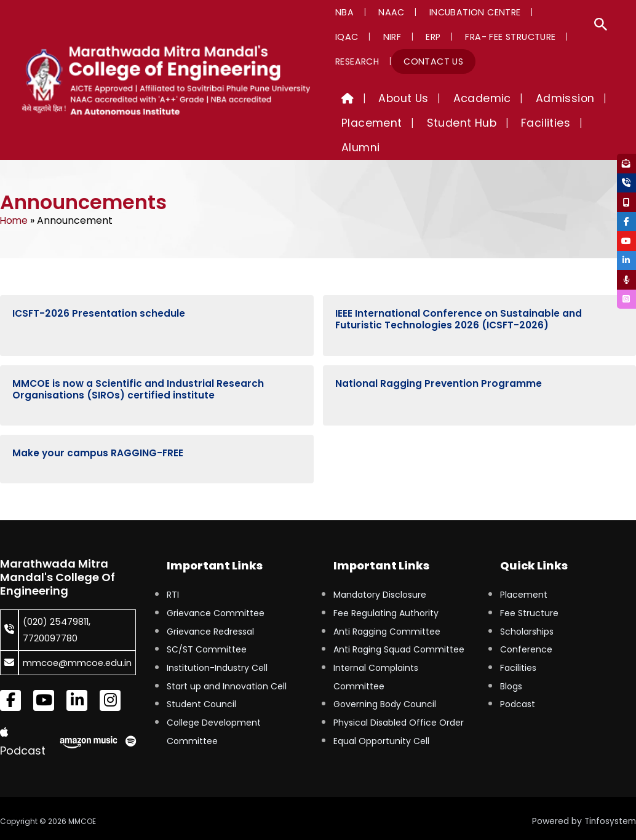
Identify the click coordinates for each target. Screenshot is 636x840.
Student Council (201, 682)
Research (489, 37)
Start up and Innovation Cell (227, 664)
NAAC (378, 12)
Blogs (511, 664)
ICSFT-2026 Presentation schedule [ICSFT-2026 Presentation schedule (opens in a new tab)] (100, 289)
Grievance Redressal (210, 609)
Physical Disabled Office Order (399, 700)
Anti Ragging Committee (387, 609)
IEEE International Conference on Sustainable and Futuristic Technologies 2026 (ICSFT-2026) (459, 295)
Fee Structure (529, 591)
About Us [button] (385, 98)
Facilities (518, 646)
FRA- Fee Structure (406, 37)
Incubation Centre (452, 12)
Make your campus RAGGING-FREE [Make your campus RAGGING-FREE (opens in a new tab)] (98, 430)
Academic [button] (451, 98)
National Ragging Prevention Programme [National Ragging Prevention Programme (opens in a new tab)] (439, 360)
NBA (340, 12)
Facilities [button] (515, 123)
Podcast (518, 682)
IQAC (525, 12)
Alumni (571, 123)
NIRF (561, 12)
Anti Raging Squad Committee (399, 627)
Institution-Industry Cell (217, 646)
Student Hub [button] (443, 123)
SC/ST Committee (207, 627)
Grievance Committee (216, 591)
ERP (338, 37)
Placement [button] (366, 123)
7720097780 (53, 615)
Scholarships (527, 609)
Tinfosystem (609, 815)
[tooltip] (625, 165)
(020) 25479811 (59, 599)
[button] (601, 26)
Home (14, 196)
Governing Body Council (385, 682)
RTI (173, 573)
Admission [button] (522, 98)
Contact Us (361, 61)
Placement (524, 573)
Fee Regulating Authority (386, 591)
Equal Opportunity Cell (381, 719)
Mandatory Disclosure (380, 573)
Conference (526, 627)
